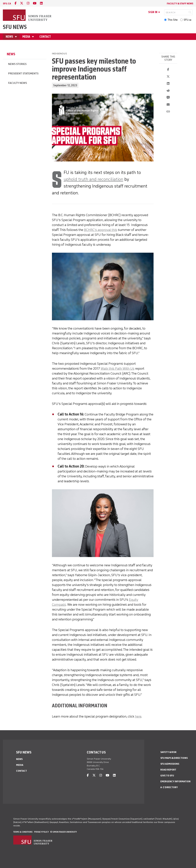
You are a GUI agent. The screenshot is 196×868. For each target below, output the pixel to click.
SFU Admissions (170, 764)
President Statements (23, 74)
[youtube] (35, 3)
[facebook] (16, 3)
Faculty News (18, 83)
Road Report (168, 770)
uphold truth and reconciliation (93, 179)
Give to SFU (167, 776)
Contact (45, 37)
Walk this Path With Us (118, 369)
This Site (173, 20)
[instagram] (28, 3)
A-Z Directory (169, 787)
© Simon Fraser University (64, 832)
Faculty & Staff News (180, 4)
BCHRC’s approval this (101, 230)
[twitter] (22, 3)
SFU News (15, 27)
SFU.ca (187, 20)
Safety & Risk (168, 752)
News (10, 37)
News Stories (17, 64)
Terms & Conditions (23, 832)
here (138, 716)
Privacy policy (41, 832)
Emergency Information (175, 781)
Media (27, 37)
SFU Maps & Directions (174, 758)
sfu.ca (7, 4)
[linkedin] (41, 3)
